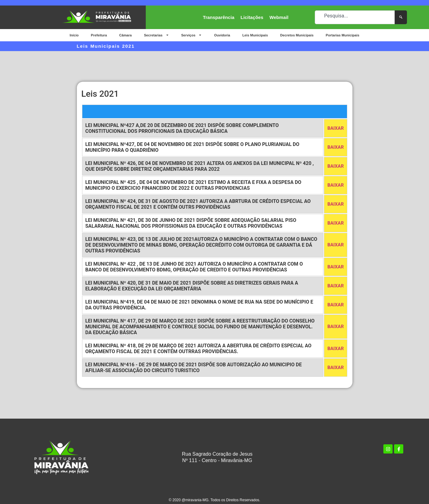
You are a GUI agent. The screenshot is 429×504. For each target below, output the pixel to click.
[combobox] (355, 17)
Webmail (279, 17)
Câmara (125, 35)
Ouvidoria (222, 35)
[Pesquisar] (401, 17)
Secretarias (156, 35)
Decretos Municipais (297, 35)
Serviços (192, 35)
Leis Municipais (255, 35)
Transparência (219, 17)
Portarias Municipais (343, 35)
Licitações (252, 17)
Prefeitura (99, 35)
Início (74, 35)
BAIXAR (335, 128)
